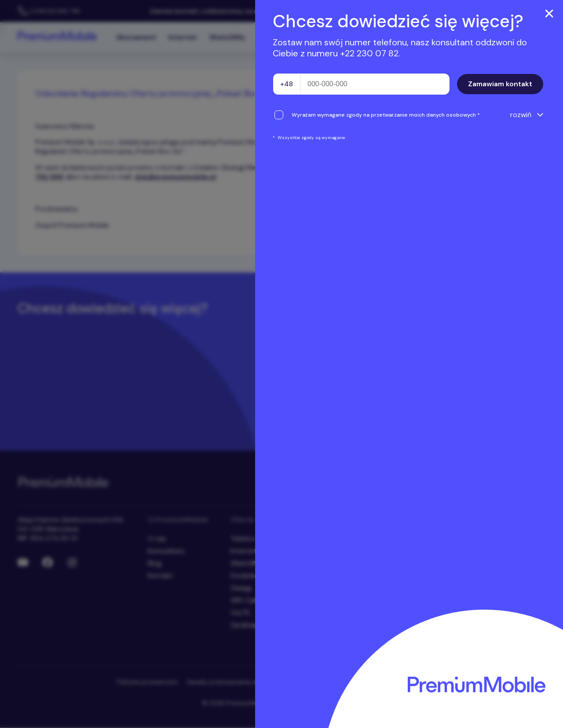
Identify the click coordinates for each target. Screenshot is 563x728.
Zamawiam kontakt (500, 84)
